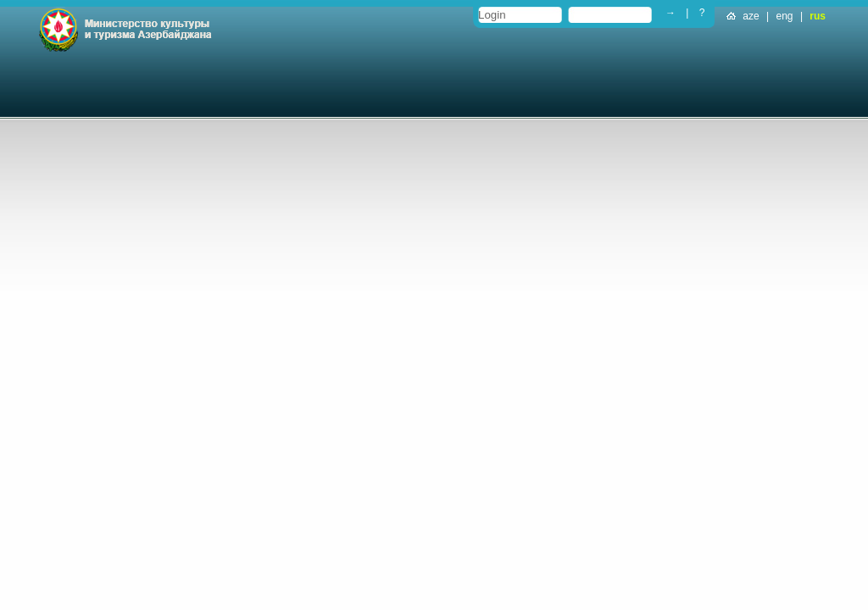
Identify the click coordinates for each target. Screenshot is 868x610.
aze (751, 16)
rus (818, 16)
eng (785, 16)
